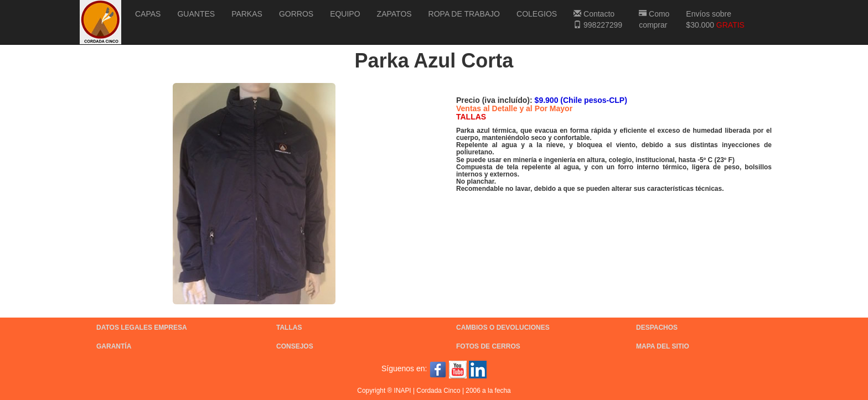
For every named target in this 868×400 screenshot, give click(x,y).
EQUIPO (345, 14)
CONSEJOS (295, 346)
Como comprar (654, 19)
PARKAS (247, 14)
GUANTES (196, 14)
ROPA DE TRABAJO (464, 14)
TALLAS (289, 328)
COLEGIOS (537, 14)
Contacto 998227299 (598, 19)
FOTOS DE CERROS (488, 346)
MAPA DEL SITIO (663, 346)
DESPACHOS (657, 328)
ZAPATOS (394, 14)
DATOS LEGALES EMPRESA (142, 328)
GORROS (296, 14)
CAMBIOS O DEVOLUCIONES (503, 328)
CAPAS (148, 14)
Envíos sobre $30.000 (715, 19)
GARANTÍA (114, 346)
